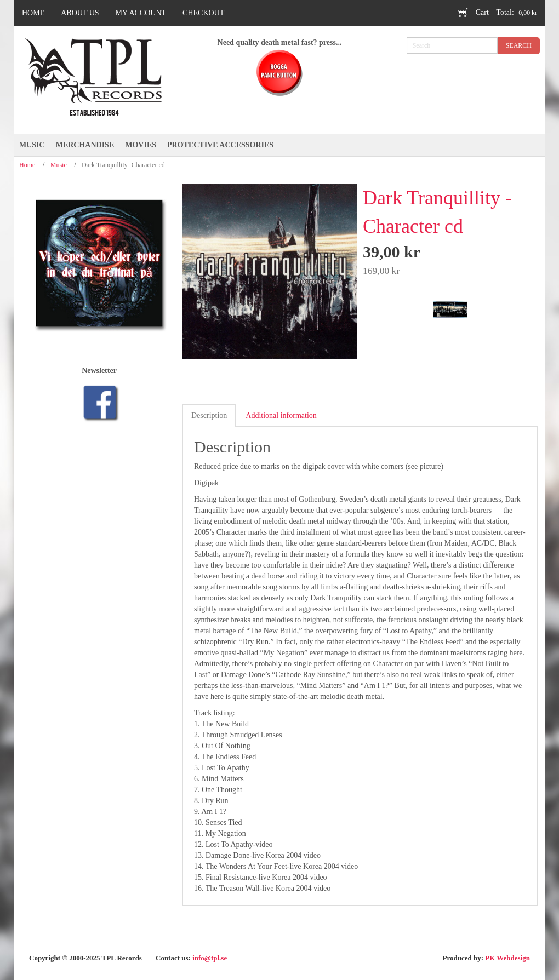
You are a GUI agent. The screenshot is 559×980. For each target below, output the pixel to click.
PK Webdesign (507, 958)
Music (59, 165)
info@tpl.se (210, 958)
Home (27, 165)
